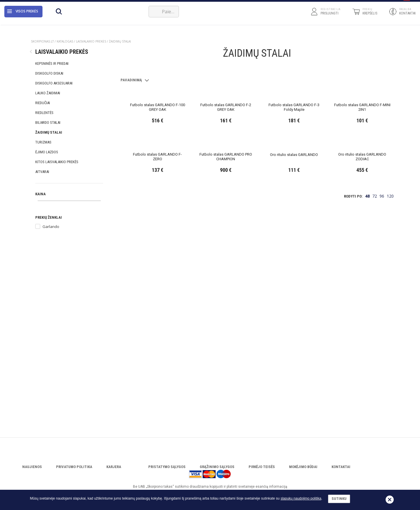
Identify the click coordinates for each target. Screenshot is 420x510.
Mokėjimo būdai (303, 467)
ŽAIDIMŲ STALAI (120, 41)
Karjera (114, 467)
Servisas (115, 4)
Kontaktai (341, 467)
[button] (407, 4)
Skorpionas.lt (42, 41)
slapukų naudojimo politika (301, 498)
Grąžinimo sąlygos (217, 467)
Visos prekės (23, 19)
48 (367, 397)
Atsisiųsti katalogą (59, 4)
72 (375, 397)
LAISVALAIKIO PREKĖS (91, 41)
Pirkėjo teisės (262, 467)
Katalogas (91, 4)
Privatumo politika (74, 467)
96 (382, 397)
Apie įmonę (28, 4)
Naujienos (32, 467)
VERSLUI (137, 4)
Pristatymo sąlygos (167, 467)
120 (390, 397)
